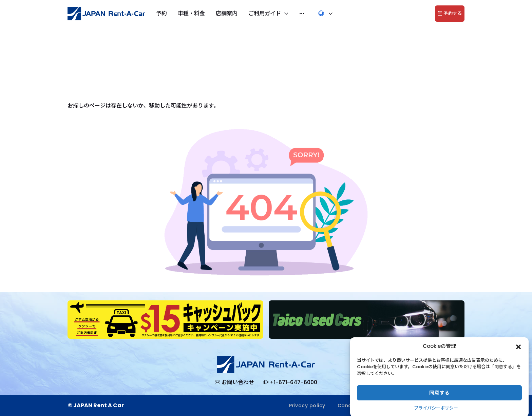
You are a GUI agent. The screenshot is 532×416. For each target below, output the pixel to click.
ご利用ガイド (265, 13)
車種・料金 (191, 13)
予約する (450, 14)
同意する (439, 398)
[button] (518, 351)
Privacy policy (307, 405)
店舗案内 (227, 13)
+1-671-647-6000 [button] (290, 382)
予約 (161, 13)
